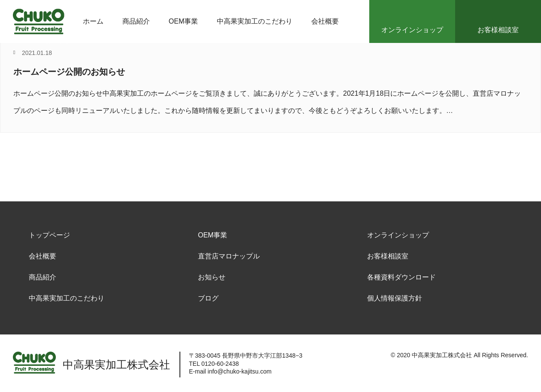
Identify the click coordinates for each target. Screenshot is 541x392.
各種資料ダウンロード (401, 277)
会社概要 (43, 256)
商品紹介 (43, 277)
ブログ (208, 298)
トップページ (49, 235)
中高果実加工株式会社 (442, 355)
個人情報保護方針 (395, 298)
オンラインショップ (398, 235)
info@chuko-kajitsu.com (240, 371)
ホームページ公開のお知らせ (69, 72)
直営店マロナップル (229, 256)
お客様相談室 (388, 256)
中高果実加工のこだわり (67, 298)
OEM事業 (213, 235)
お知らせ (212, 277)
